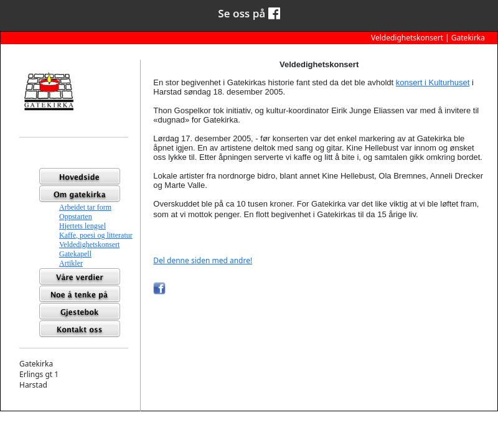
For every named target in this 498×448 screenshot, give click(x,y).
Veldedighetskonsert (89, 245)
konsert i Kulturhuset (433, 82)
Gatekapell (75, 254)
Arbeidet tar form (85, 207)
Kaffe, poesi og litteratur (96, 235)
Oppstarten (76, 217)
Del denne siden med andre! (203, 260)
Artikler (71, 263)
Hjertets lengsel (82, 226)
